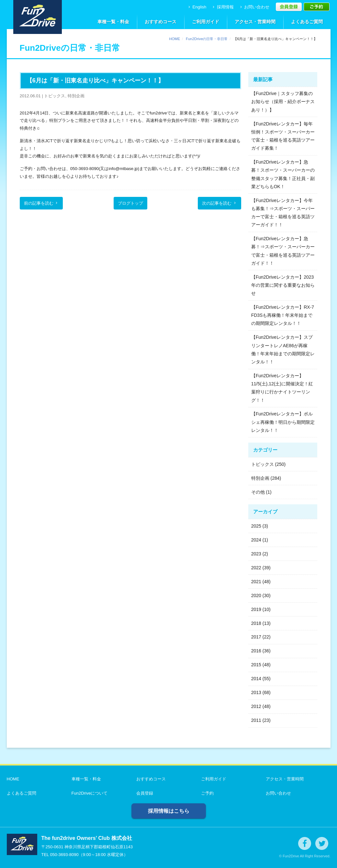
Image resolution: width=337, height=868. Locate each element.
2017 (256, 637)
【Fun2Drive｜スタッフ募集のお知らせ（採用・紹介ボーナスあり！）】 (283, 102)
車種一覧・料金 (113, 22)
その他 (258, 492)
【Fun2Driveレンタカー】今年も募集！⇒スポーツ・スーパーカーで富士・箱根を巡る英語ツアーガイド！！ (283, 213)
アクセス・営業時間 (255, 22)
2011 (256, 720)
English (197, 7)
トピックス (263, 464)
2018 (256, 623)
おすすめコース (161, 22)
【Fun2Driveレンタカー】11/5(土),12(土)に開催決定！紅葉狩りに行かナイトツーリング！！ (282, 388)
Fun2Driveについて (90, 793)
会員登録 (145, 793)
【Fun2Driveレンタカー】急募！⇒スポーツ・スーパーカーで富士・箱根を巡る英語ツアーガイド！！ (283, 251)
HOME (174, 39)
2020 (256, 595)
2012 (256, 706)
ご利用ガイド (206, 22)
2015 (256, 665)
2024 (256, 540)
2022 (256, 568)
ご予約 (207, 793)
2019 (256, 609)
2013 (256, 692)
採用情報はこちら (169, 811)
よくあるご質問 (307, 22)
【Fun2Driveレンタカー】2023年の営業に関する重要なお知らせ (283, 285)
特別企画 (260, 478)
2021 (256, 582)
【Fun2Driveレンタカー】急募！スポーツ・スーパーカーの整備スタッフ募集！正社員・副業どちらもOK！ (283, 174)
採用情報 (223, 7)
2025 (256, 526)
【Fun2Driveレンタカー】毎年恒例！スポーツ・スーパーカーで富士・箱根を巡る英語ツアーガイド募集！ (283, 136)
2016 (256, 651)
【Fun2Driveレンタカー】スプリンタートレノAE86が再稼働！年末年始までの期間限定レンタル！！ (283, 349)
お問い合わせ (254, 7)
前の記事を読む (41, 203)
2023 (256, 554)
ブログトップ (130, 203)
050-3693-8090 (64, 855)
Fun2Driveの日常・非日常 (207, 39)
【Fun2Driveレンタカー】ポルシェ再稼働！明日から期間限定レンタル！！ (283, 422)
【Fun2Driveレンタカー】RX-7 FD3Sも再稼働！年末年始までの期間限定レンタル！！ (283, 315)
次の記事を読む (219, 203)
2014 (256, 679)
